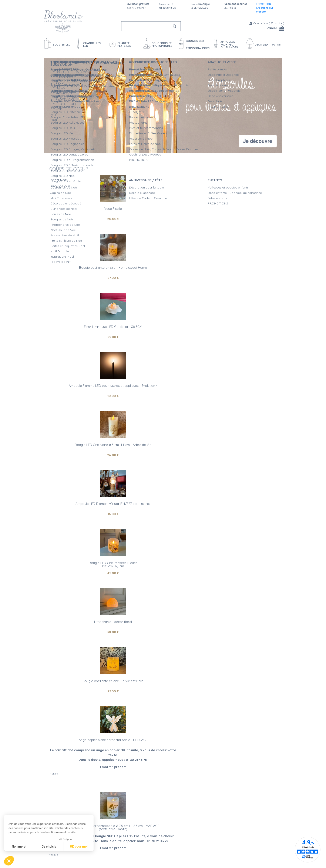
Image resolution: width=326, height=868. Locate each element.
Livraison (103, 841)
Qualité (86, 720)
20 (84, 217)
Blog (220, 834)
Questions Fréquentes (112, 850)
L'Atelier (157, 837)
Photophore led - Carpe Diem (163, 524)
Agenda (102, 832)
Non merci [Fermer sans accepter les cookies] (19, 847)
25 (242, 217)
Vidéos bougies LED (165, 855)
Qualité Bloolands (164, 828)
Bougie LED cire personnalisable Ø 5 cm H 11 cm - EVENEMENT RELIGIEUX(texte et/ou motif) (84, 528)
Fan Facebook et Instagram (245, 844)
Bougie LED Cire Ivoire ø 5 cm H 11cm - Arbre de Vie (163, 267)
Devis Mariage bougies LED (170, 846)
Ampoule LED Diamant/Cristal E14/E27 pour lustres (242, 267)
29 (133, 423)
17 (53, 563)
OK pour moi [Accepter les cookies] (79, 847)
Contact (102, 837)
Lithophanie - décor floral (163, 325)
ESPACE (265, 8)
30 (163, 335)
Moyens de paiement (111, 846)
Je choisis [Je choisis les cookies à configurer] (49, 847)
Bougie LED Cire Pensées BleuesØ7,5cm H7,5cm (84, 326)
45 (84, 335)
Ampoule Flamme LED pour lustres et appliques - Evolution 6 (242, 467)
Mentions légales (108, 859)
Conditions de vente (111, 855)
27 (163, 217)
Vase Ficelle (84, 207)
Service (110, 720)
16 (242, 276)
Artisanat (58, 720)
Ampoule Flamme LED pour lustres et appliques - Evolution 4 (84, 267)
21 (163, 535)
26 (163, 276)
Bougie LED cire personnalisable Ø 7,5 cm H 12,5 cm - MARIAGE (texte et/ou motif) (163, 387)
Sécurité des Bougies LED (170, 832)
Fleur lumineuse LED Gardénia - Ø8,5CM (242, 207)
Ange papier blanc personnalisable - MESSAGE (84, 384)
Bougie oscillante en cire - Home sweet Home (163, 207)
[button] (9, 861)
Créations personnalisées (169, 841)
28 (242, 416)
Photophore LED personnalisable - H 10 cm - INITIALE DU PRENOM (242, 385)
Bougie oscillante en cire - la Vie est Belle (242, 325)
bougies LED (63, 731)
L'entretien (159, 850)
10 (84, 276)
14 (54, 418)
